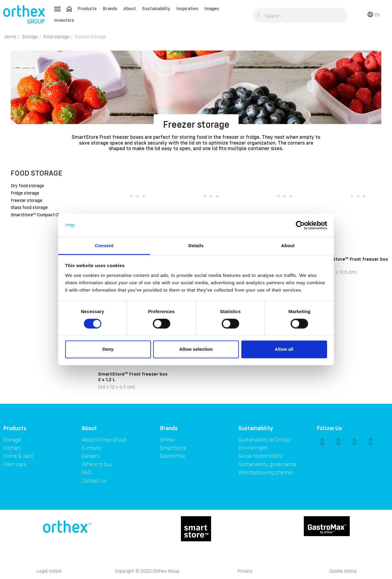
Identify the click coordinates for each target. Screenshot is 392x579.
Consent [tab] (104, 246)
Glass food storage (29, 208)
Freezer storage (26, 201)
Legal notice (49, 571)
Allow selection (196, 349)
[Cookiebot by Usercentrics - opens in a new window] (300, 225)
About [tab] (288, 246)
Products (87, 8)
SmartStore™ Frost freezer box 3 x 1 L (353, 262)
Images (212, 8)
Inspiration (187, 8)
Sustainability (156, 8)
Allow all (284, 349)
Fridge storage (25, 193)
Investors (64, 20)
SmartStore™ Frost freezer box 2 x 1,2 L (133, 377)
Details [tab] (196, 246)
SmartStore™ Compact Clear (38, 215)
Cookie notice (343, 571)
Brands (110, 8)
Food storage (36, 173)
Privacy (245, 571)
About (130, 8)
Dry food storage (27, 186)
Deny (108, 349)
